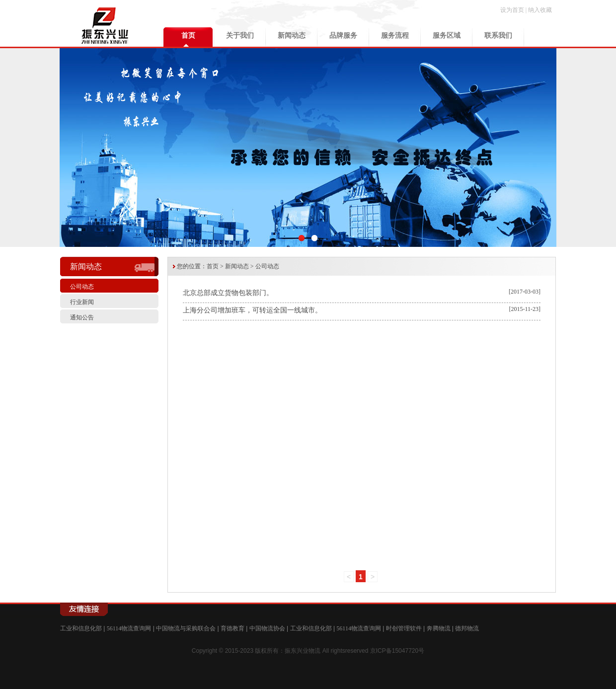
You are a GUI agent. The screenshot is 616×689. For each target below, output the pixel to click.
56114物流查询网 (129, 628)
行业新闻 (82, 302)
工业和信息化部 (81, 628)
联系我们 (498, 36)
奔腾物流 (439, 628)
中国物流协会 (267, 628)
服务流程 (395, 36)
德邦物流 (467, 628)
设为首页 (512, 10)
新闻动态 (292, 36)
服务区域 (447, 36)
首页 (188, 36)
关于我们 (240, 36)
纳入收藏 (540, 10)
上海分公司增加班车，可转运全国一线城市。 (252, 310)
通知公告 (82, 317)
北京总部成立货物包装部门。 (228, 293)
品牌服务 (343, 36)
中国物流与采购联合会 (186, 628)
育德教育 (232, 628)
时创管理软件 (404, 628)
